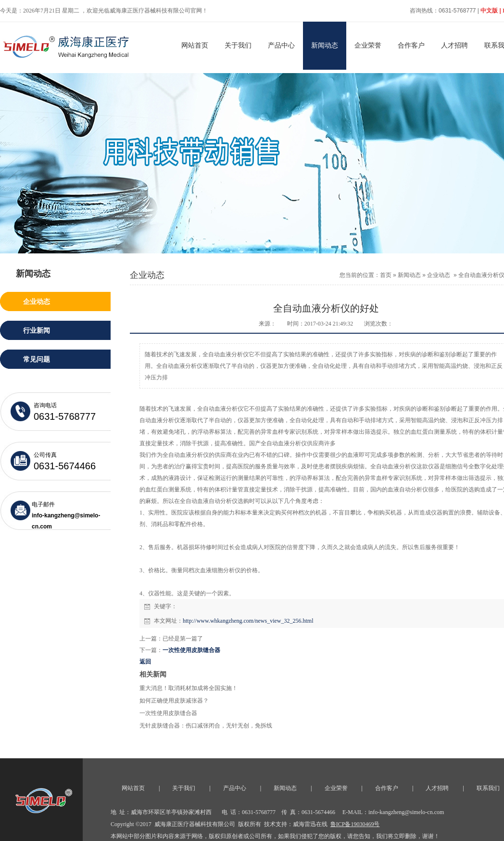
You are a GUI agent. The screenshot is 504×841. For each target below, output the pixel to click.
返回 (145, 662)
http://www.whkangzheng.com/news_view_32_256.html (248, 621)
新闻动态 (325, 45)
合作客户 (411, 45)
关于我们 (238, 45)
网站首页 (195, 45)
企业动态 (439, 275)
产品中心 (281, 45)
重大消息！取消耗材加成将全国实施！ (189, 688)
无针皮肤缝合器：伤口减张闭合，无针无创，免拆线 (206, 726)
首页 (386, 275)
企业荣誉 (368, 45)
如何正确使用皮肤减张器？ (174, 701)
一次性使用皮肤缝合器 (191, 650)
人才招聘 (454, 45)
